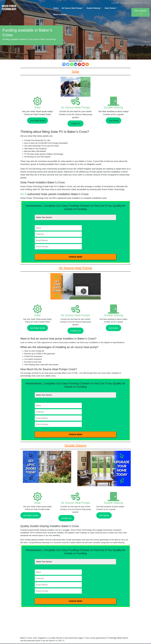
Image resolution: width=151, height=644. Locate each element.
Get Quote (113, 120)
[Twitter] (68, 64)
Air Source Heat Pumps (72, 8)
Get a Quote (140, 12)
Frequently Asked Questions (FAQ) (135, 3)
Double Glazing (93, 8)
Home (56, 8)
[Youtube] (83, 64)
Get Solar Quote (37, 120)
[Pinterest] (79, 64)
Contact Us (75, 123)
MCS (23, 194)
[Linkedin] (75, 64)
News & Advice (60, 14)
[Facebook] (64, 64)
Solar (38, 107)
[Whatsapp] (72, 64)
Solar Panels (110, 8)
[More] (87, 64)
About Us (115, 3)
